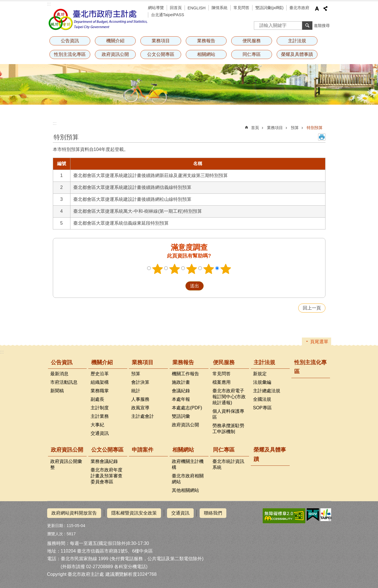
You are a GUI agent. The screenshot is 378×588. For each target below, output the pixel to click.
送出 (180, 286)
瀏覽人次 (55, 534)
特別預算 (315, 128)
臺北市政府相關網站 (188, 479)
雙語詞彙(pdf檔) (270, 8)
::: (49, 4)
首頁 (255, 128)
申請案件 (143, 450)
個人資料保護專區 (228, 414)
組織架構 (100, 382)
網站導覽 (156, 8)
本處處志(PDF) (187, 408)
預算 (295, 128)
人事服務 (140, 399)
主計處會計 (143, 416)
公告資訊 (70, 41)
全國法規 (262, 399)
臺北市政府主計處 (98, 19)
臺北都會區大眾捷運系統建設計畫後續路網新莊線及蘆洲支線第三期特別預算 (151, 175)
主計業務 (100, 416)
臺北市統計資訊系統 (228, 464)
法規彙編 (262, 382)
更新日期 (55, 526)
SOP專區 (262, 408)
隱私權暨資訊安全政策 (134, 513)
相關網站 (206, 54)
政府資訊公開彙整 (66, 464)
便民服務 (252, 41)
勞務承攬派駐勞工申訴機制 (228, 429)
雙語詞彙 (181, 416)
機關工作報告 (185, 374)
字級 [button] (317, 9)
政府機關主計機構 (188, 464)
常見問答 (241, 8)
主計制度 (100, 408)
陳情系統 (220, 8)
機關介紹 (115, 41)
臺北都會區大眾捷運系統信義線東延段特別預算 (121, 223)
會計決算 (140, 382)
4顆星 (208, 269)
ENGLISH (197, 8)
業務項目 (161, 41)
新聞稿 (57, 391)
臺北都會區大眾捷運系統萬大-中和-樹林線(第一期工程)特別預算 (138, 211)
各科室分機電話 (130, 567)
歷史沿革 (100, 374)
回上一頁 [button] (312, 308)
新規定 (260, 374)
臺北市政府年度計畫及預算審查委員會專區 (106, 476)
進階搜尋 (322, 26)
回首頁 (176, 8)
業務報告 (206, 41)
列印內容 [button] (322, 137)
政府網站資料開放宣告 (74, 513)
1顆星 (157, 269)
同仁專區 (252, 54)
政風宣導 (140, 408)
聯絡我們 (213, 513)
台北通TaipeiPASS (168, 15)
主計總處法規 (267, 391)
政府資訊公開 (115, 54)
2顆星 (174, 269)
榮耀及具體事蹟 (297, 54)
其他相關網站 (185, 490)
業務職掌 (100, 391)
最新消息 (59, 374)
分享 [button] (325, 9)
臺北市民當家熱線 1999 (85, 559)
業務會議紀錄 (104, 461)
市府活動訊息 (64, 382)
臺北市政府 (299, 8)
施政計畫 (181, 382)
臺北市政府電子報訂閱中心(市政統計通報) (229, 397)
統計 (136, 391)
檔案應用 (222, 382)
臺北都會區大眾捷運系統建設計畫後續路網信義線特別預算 (132, 187)
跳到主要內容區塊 (3, 3)
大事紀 (97, 425)
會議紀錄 (181, 391)
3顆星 (191, 269)
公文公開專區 (161, 54)
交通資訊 (100, 433)
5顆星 (225, 269)
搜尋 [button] (307, 26)
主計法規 (297, 41)
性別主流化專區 (70, 54)
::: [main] (55, 123)
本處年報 (181, 399)
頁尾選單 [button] (319, 342)
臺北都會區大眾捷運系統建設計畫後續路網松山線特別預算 (132, 199)
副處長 (97, 399)
